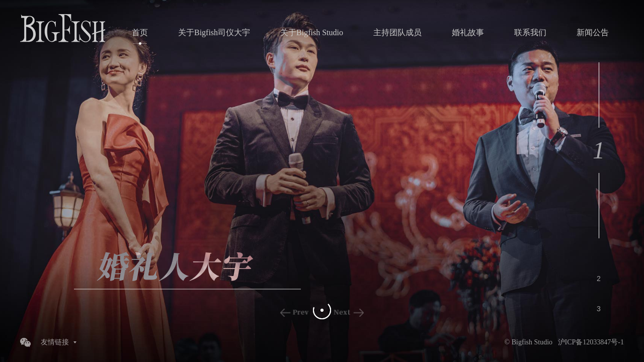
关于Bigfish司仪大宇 (214, 32)
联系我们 (530, 32)
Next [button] (349, 313)
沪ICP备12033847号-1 (591, 342)
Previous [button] (295, 313)
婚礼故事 (468, 32)
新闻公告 (593, 32)
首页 (140, 32)
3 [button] (599, 309)
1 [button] (599, 150)
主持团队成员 (397, 32)
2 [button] (599, 279)
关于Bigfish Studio (312, 32)
